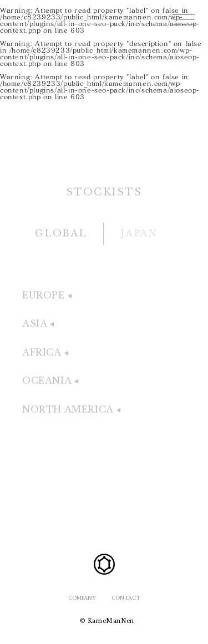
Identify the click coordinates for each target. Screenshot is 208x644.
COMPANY (82, 598)
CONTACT (126, 598)
